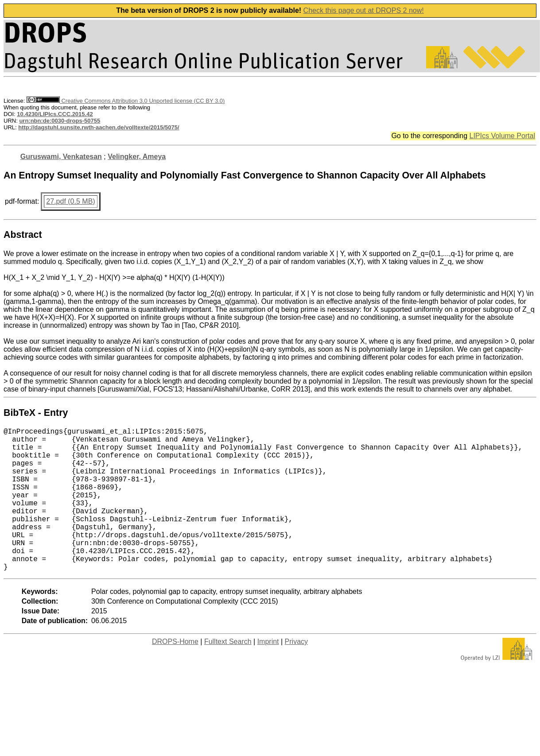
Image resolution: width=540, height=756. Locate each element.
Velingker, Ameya (137, 157)
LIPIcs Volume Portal (502, 136)
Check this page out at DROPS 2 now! (364, 10)
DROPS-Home (175, 673)
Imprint (268, 673)
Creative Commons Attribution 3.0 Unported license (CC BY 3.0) (126, 101)
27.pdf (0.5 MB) (70, 201)
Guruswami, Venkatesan (61, 157)
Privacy (296, 673)
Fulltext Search (228, 673)
